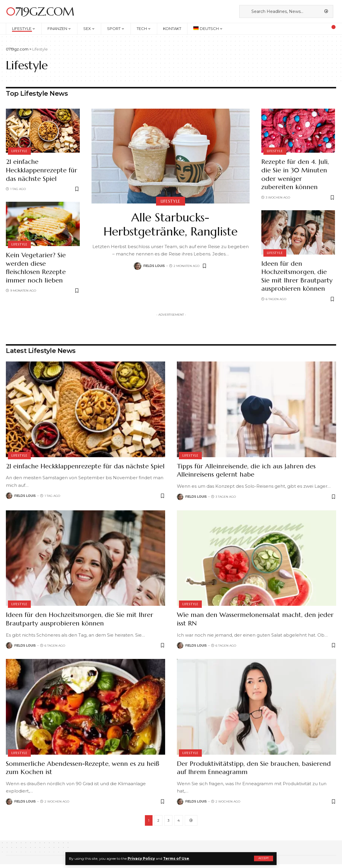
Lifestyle (19, 151)
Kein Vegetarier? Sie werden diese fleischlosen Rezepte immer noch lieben (36, 268)
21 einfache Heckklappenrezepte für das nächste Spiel (42, 170)
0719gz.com (40, 11)
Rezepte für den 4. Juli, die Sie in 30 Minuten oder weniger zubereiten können (295, 174)
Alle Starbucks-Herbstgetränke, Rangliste (171, 224)
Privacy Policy (141, 858)
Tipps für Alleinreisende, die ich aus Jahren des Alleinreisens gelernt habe (246, 470)
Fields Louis (154, 266)
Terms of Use (176, 858)
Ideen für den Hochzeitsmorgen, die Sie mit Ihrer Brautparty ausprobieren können (297, 276)
